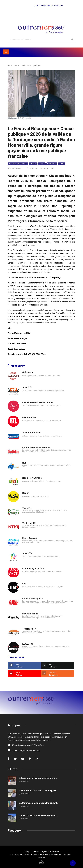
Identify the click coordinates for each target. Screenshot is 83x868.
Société (41, 164)
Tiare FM (27, 508)
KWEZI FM (27, 644)
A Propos (28, 851)
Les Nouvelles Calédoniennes (38, 402)
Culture (33, 164)
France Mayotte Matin (34, 568)
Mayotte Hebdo (30, 614)
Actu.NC (27, 387)
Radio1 (26, 493)
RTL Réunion (29, 417)
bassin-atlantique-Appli (18, 164)
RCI (24, 463)
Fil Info (61, 164)
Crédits (56, 851)
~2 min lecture (47, 168)
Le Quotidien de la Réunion (36, 448)
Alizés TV (27, 553)
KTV (25, 583)
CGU (50, 851)
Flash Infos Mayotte (33, 598)
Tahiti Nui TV (29, 523)
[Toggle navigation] (6, 52)
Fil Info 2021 (52, 164)
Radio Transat (30, 538)
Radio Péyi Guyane (32, 478)
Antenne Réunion (31, 432)
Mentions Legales (40, 851)
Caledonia (28, 372)
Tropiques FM (29, 629)
